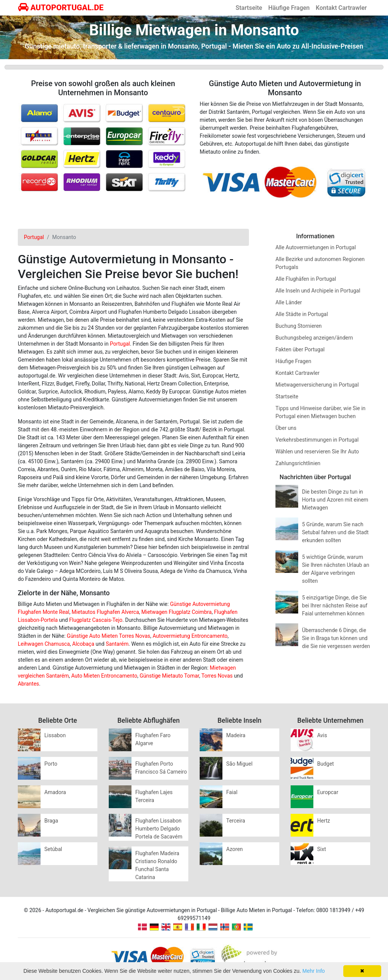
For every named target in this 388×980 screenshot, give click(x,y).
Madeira (236, 735)
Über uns (286, 428)
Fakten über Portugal (300, 349)
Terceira (236, 821)
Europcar (328, 792)
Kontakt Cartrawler (341, 8)
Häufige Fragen (289, 8)
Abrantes (28, 684)
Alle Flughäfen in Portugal (306, 279)
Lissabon (55, 735)
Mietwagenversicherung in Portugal (317, 385)
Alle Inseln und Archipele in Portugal (318, 291)
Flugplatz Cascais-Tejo (96, 620)
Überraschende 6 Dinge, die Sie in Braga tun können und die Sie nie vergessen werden (336, 638)
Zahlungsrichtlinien (298, 463)
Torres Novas (217, 676)
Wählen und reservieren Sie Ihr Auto (317, 451)
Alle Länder (289, 302)
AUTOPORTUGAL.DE (61, 8)
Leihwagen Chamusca (44, 644)
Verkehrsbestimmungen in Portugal (317, 440)
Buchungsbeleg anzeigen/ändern (314, 338)
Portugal (120, 344)
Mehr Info (314, 971)
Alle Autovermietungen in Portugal (316, 247)
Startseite (249, 8)
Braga (51, 821)
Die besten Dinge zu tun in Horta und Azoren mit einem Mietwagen (335, 500)
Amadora (55, 792)
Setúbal (53, 849)
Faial (232, 792)
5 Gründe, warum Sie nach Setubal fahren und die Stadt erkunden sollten (335, 532)
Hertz (324, 821)
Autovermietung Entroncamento (190, 636)
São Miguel (239, 764)
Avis (322, 735)
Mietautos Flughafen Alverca (105, 612)
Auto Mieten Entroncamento (104, 676)
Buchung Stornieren (299, 326)
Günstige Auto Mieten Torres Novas (108, 636)
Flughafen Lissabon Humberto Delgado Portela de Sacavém (159, 829)
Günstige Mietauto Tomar (169, 676)
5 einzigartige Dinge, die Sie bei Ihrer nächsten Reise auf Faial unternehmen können (335, 606)
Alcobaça (83, 644)
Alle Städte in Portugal (302, 314)
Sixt (322, 849)
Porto (51, 764)
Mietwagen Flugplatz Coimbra (177, 612)
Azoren (235, 849)
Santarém (117, 644)
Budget (325, 764)
